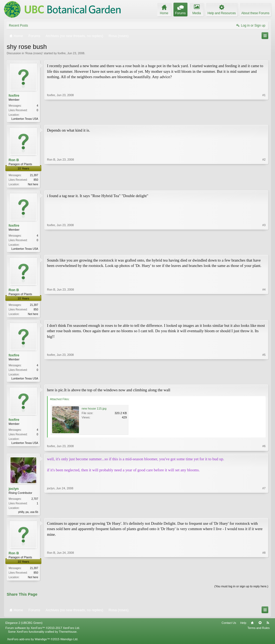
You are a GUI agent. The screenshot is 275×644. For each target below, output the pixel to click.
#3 (264, 249)
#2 (264, 184)
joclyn (14, 491)
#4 (264, 315)
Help (243, 627)
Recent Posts (18, 26)
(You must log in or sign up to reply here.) (241, 590)
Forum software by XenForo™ (43, 632)
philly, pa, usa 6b (28, 514)
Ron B (14, 160)
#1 (264, 118)
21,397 (34, 176)
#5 (264, 380)
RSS (268, 627)
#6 (264, 449)
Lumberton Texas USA (25, 119)
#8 (264, 580)
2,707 (35, 501)
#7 (264, 514)
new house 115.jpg (94, 411)
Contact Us (229, 627)
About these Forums (255, 13)
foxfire (61, 53)
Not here (33, 185)
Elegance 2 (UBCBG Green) (24, 627)
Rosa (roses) (34, 53)
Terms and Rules (258, 632)
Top (260, 627)
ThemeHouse (68, 635)
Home (252, 627)
